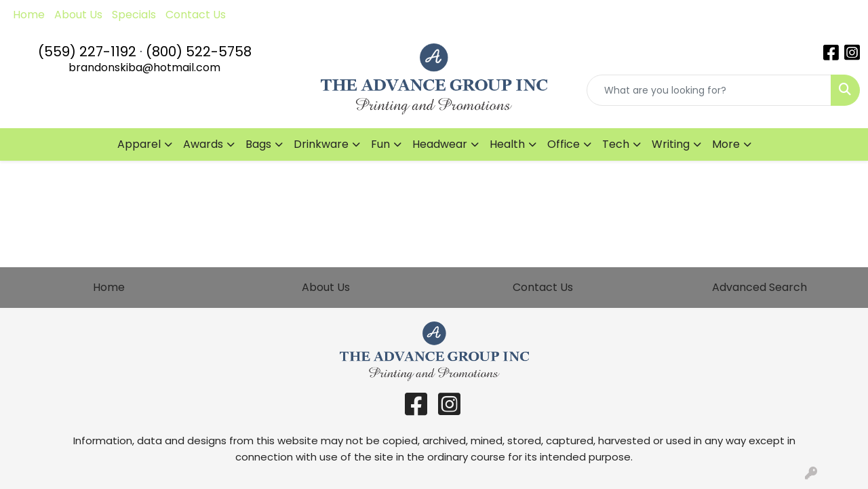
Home (29, 15)
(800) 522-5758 (199, 52)
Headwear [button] (440, 144)
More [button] (726, 144)
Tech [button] (616, 144)
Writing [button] (671, 144)
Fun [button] (380, 144)
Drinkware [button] (321, 144)
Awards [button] (203, 144)
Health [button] (507, 144)
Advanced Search (759, 287)
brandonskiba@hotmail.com (144, 67)
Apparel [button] (139, 144)
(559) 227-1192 (87, 52)
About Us (78, 15)
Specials (134, 15)
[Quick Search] (709, 90)
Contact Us (196, 15)
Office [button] (564, 144)
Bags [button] (258, 144)
